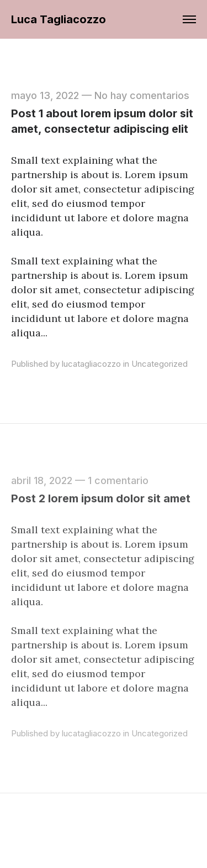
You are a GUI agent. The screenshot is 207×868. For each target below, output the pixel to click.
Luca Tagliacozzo (59, 19)
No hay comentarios (142, 95)
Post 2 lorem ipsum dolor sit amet (101, 498)
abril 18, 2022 (42, 480)
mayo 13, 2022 (45, 95)
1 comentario (118, 480)
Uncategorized (160, 364)
